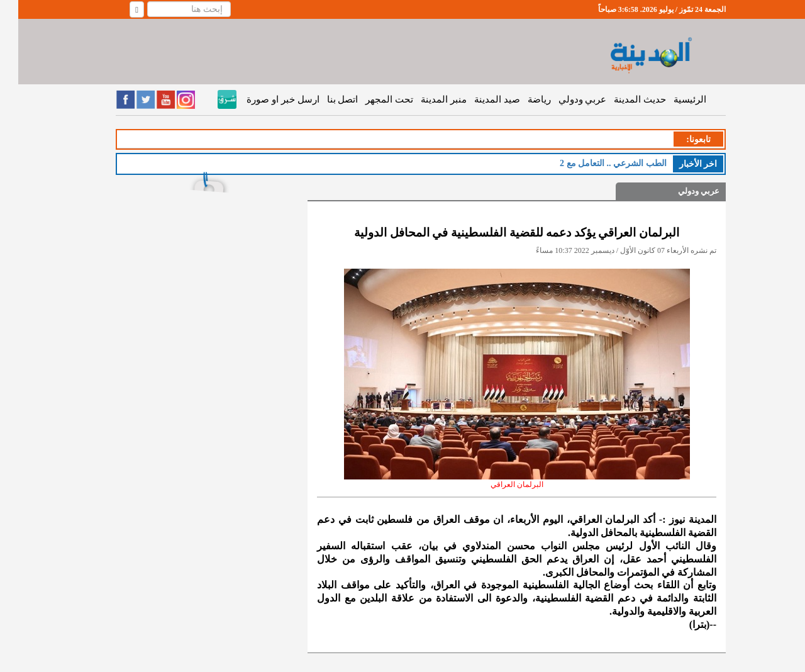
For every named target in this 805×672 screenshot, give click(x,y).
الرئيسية (672, 99)
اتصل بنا (325, 99)
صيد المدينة (479, 99)
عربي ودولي (564, 99)
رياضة (521, 99)
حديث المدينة (622, 99)
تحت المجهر (371, 99)
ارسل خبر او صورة (264, 99)
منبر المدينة (425, 99)
